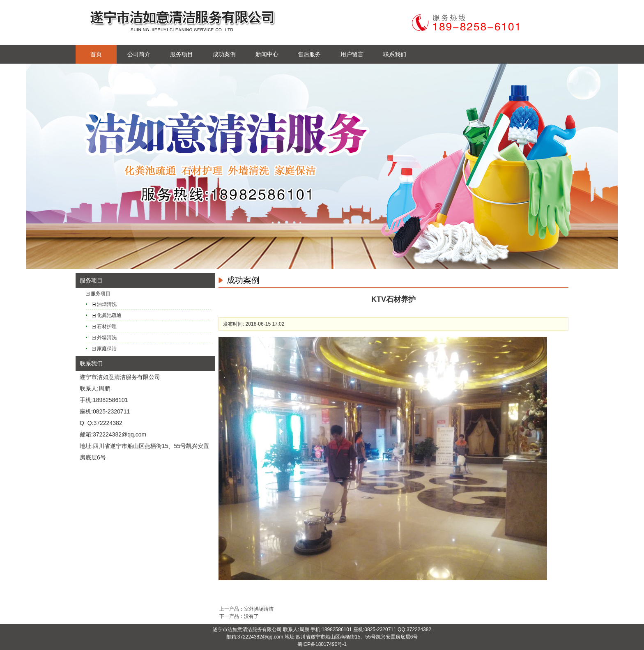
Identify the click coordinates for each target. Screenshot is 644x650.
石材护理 (107, 326)
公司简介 (139, 54)
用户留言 (352, 54)
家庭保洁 (107, 349)
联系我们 (395, 54)
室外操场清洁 (259, 609)
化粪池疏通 (109, 315)
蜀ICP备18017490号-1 (322, 644)
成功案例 (224, 54)
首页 (96, 54)
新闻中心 (267, 54)
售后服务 (309, 54)
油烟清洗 (107, 304)
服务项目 (182, 54)
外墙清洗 (107, 338)
